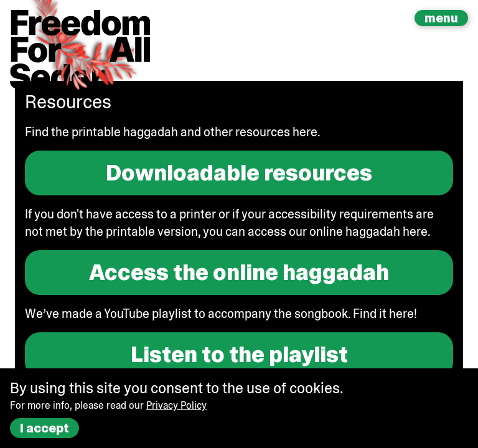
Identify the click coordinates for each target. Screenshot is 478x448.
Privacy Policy (176, 405)
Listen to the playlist (239, 354)
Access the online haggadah (239, 272)
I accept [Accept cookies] (45, 428)
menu (441, 18)
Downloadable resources (239, 173)
